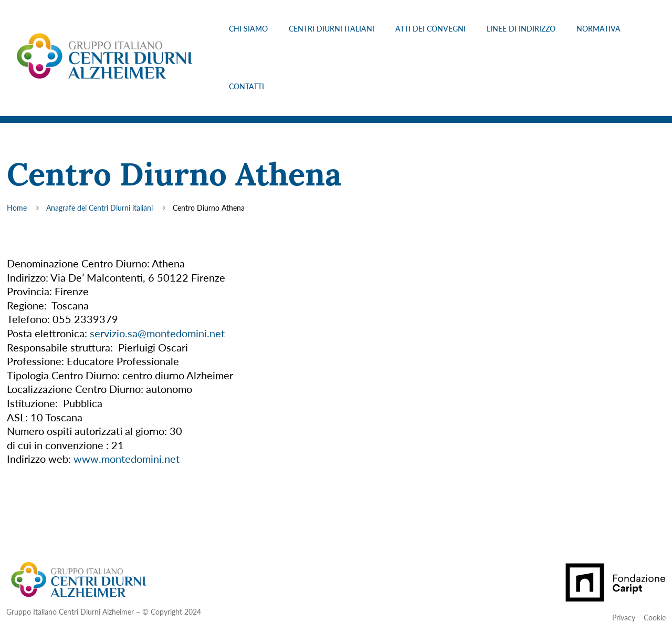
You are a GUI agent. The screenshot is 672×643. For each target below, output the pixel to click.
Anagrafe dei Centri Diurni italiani (99, 208)
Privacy (624, 618)
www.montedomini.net (127, 459)
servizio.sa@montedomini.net (157, 333)
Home (17, 208)
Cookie (655, 618)
